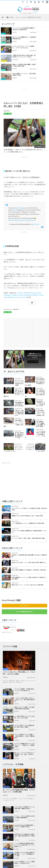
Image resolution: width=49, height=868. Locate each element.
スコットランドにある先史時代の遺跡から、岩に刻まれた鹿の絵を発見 (17, 30)
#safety (16, 193)
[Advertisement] (24, 67)
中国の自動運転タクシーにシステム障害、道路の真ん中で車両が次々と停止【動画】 (29, 551)
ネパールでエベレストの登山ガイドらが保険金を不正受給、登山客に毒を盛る (29, 482)
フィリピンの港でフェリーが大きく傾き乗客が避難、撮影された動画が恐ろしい (29, 759)
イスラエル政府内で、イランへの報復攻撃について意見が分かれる (18, 733)
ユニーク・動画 (29, 43)
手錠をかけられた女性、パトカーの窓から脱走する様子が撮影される (29, 535)
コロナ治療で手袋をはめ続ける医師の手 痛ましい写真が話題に (26, 751)
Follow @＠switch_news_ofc (36, 802)
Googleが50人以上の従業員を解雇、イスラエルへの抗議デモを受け (42, 706)
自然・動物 (8, 86)
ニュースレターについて (18, 860)
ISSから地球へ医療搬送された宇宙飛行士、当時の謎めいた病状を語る (29, 543)
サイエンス (3, 34)
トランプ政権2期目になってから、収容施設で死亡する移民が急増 (28, 496)
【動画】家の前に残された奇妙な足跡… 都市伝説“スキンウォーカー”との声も (43, 40)
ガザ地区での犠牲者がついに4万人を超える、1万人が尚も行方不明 (42, 733)
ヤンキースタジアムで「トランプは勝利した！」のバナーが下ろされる (17, 39)
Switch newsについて (9, 859)
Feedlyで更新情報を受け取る (24, 584)
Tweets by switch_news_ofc (24, 798)
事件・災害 (29, 34)
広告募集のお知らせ (32, 860)
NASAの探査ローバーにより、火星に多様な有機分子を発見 (43, 49)
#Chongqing (21, 181)
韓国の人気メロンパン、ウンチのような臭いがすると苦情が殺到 (28, 558)
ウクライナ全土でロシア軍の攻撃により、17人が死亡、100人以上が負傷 (12, 640)
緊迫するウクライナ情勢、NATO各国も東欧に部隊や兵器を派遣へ (42, 645)
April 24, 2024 (35, 197)
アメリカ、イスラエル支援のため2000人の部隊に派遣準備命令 (42, 697)
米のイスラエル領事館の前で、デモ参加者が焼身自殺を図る (43, 30)
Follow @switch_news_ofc (33, 337)
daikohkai (15, 35)
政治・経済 (29, 638)
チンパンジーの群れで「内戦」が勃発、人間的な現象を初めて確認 (28, 511)
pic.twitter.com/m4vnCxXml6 (27, 193)
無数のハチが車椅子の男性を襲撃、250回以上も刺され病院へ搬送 (17, 49)
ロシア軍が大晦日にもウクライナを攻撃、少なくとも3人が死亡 (41, 654)
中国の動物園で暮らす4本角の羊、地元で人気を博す (19, 377)
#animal (11, 193)
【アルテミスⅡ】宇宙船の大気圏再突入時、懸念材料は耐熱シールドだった (29, 504)
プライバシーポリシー (31, 859)
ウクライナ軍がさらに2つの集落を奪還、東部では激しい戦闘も (18, 663)
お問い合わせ (42, 859)
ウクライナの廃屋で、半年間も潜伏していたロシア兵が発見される (41, 626)
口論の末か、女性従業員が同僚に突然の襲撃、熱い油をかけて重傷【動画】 (29, 528)
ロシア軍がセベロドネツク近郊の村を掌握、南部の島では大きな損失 (28, 781)
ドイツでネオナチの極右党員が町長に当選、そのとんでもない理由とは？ (29, 766)
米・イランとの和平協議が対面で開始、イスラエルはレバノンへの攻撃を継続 (12, 702)
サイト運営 (20, 859)
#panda (15, 183)
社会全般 (3, 43)
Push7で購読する (24, 578)
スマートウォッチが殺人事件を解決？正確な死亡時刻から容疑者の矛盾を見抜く (29, 774)
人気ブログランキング (7, 605)
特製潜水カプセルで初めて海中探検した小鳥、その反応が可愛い (28, 488)
